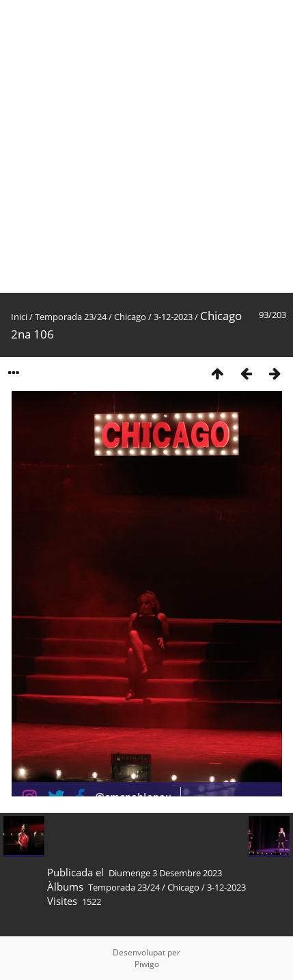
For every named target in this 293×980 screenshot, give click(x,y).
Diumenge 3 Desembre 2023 (165, 873)
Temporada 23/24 (71, 317)
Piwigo (147, 964)
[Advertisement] (146, 146)
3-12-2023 (173, 317)
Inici (19, 317)
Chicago (130, 317)
